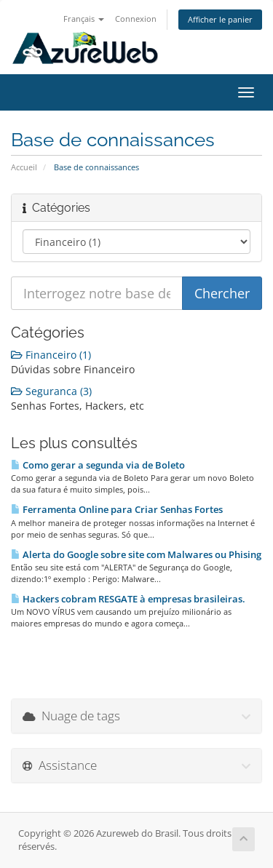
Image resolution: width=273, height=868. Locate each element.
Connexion (136, 19)
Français (84, 19)
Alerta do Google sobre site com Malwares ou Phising (136, 554)
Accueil (24, 167)
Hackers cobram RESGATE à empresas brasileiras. (128, 599)
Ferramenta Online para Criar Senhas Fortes (117, 509)
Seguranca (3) (51, 391)
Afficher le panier (220, 19)
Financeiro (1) (51, 355)
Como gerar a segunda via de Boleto (98, 465)
